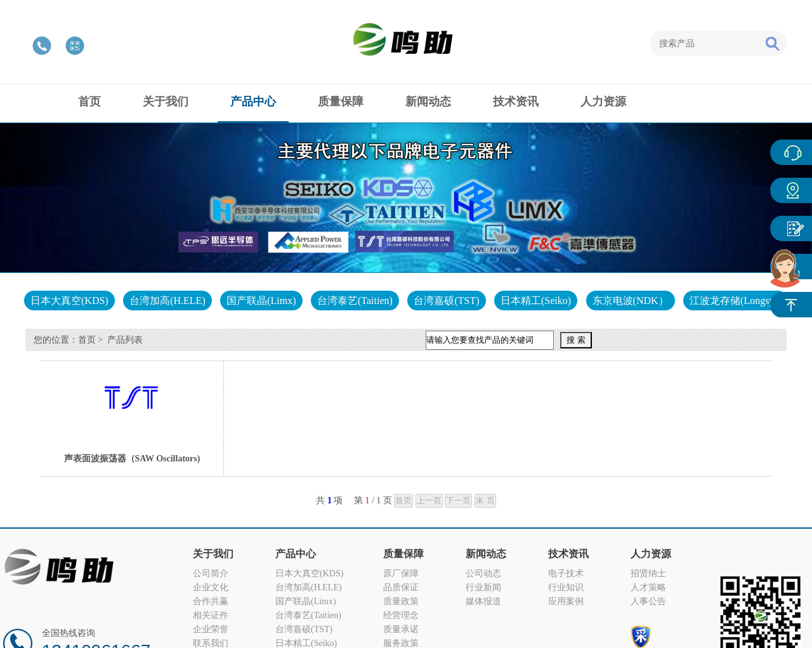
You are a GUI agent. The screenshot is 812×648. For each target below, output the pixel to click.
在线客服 (791, 152)
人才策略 (648, 587)
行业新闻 (483, 587)
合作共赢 (211, 601)
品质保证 (401, 587)
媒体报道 (483, 601)
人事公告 (648, 601)
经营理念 (401, 615)
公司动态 (483, 573)
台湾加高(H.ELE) (167, 301)
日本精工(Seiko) (536, 301)
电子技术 (566, 573)
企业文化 (211, 587)
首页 (87, 340)
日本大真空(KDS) (69, 301)
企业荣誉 (211, 629)
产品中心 (791, 190)
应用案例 (566, 601)
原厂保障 (401, 573)
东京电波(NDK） (631, 301)
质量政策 (401, 601)
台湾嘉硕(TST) (446, 301)
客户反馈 (791, 228)
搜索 (772, 43)
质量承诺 (401, 629)
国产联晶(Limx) (261, 301)
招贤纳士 (648, 573)
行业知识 (566, 587)
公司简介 (211, 573)
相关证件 (211, 615)
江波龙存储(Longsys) (736, 301)
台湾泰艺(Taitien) (355, 301)
